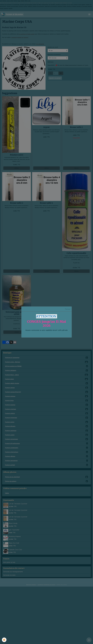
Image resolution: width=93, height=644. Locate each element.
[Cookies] (4, 640)
